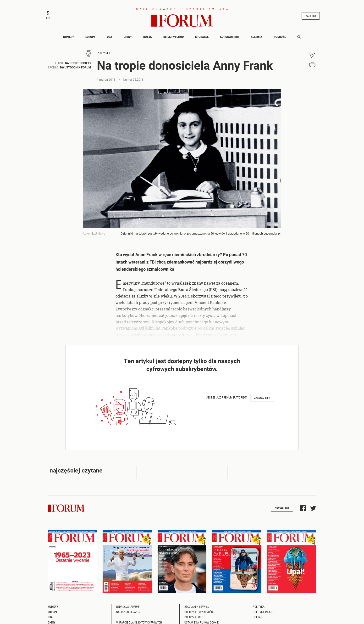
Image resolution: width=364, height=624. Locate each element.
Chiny (128, 37)
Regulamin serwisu (197, 607)
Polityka (259, 607)
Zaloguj (311, 16)
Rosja (148, 37)
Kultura (257, 37)
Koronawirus (230, 37)
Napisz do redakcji (129, 612)
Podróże (280, 37)
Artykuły (104, 53)
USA (110, 37)
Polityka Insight (264, 612)
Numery (69, 37)
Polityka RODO (194, 617)
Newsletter (282, 508)
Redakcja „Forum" (128, 607)
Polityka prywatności (199, 612)
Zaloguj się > (262, 398)
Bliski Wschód (174, 37)
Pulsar (257, 617)
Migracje (202, 37)
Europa (90, 37)
